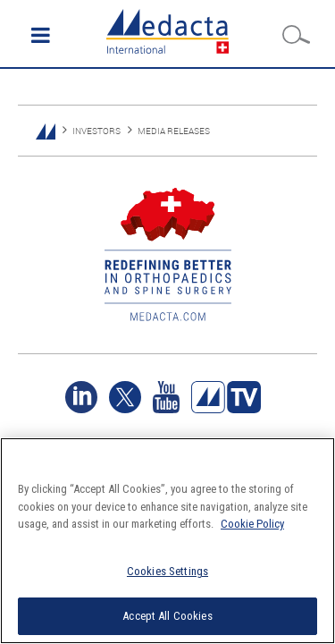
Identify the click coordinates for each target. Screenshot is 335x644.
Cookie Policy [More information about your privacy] (252, 524)
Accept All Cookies (167, 616)
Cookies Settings (167, 571)
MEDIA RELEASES (174, 131)
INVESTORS (96, 131)
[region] (167, 541)
